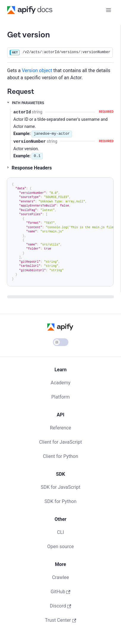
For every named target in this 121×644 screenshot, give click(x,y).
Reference (61, 428)
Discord (61, 606)
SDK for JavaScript (60, 487)
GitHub (60, 592)
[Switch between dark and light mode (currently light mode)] (61, 342)
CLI (60, 532)
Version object (37, 70)
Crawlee (60, 577)
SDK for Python (61, 501)
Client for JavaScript (61, 442)
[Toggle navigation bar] (109, 10)
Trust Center (60, 620)
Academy (60, 383)
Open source (61, 547)
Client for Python (60, 456)
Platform (60, 397)
